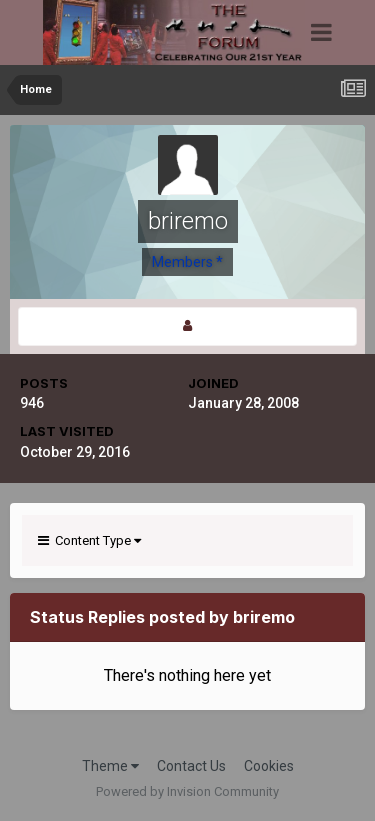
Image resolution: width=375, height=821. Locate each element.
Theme (110, 766)
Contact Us (191, 766)
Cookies (269, 766)
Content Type (89, 540)
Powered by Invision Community (187, 791)
